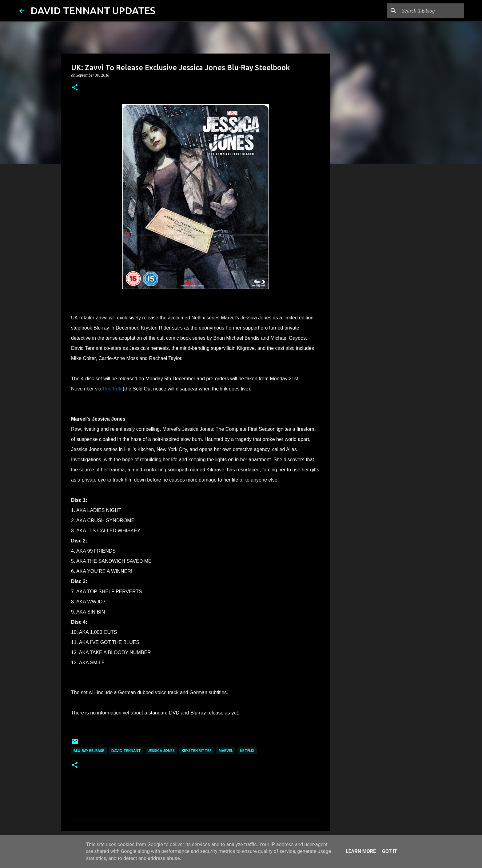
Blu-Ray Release (89, 751)
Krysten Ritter (197, 751)
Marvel (226, 751)
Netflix (247, 751)
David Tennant (126, 751)
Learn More (361, 851)
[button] (75, 88)
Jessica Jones (161, 751)
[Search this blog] (432, 11)
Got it (390, 851)
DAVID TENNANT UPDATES (93, 10)
